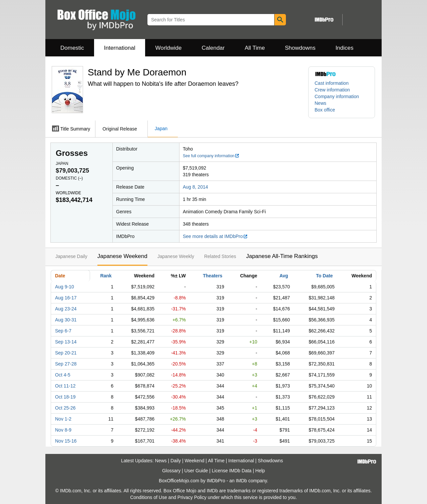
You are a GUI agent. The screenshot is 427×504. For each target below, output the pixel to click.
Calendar (213, 48)
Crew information (332, 90)
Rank (106, 276)
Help (260, 471)
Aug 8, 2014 (195, 187)
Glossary (171, 471)
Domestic (72, 48)
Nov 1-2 (63, 419)
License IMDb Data (232, 471)
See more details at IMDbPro (215, 236)
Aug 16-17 (66, 298)
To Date (324, 276)
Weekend (195, 461)
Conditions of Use (149, 497)
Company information (337, 96)
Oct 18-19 (65, 397)
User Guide (196, 471)
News (320, 103)
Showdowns (300, 48)
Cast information (332, 83)
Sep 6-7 (63, 331)
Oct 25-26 (65, 408)
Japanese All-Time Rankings (282, 256)
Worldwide (168, 48)
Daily (176, 461)
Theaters (212, 276)
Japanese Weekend (122, 256)
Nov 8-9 (63, 430)
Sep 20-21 (66, 353)
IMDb (241, 481)
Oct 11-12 (65, 386)
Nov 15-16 (66, 441)
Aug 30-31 (66, 320)
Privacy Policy (192, 497)
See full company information (211, 156)
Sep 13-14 (66, 342)
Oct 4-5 (63, 375)
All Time (255, 48)
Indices (345, 48)
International (120, 48)
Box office (325, 110)
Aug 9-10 (65, 287)
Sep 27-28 (66, 364)
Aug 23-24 (66, 309)
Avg (284, 276)
